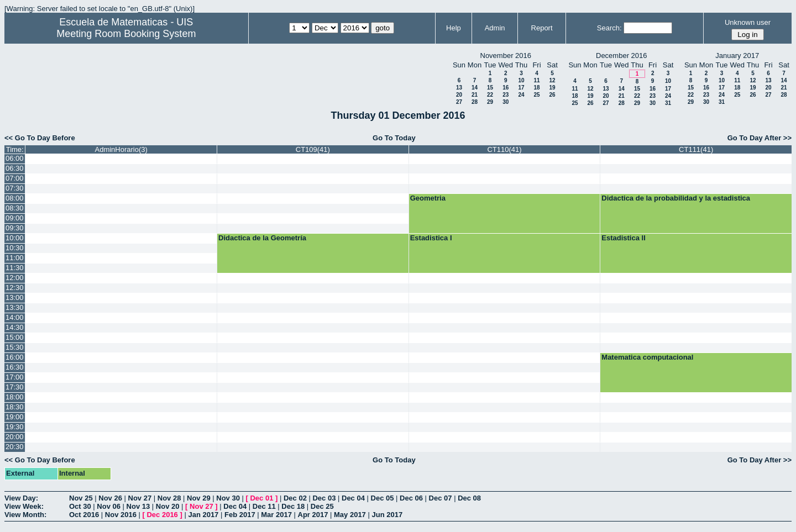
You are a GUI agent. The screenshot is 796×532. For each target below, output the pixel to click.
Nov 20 (168, 506)
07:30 (15, 188)
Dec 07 (441, 498)
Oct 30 (80, 506)
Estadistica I (431, 238)
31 (668, 103)
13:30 (15, 307)
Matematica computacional (647, 357)
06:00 (15, 158)
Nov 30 (228, 498)
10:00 (15, 238)
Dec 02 (295, 498)
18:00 (15, 397)
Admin (495, 28)
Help (454, 28)
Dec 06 (411, 498)
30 (506, 102)
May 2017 (350, 515)
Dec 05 (383, 498)
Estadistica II (623, 238)
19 (552, 88)
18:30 (15, 407)
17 (521, 88)
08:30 (15, 208)
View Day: (21, 498)
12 (552, 80)
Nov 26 (110, 498)
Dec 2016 (162, 515)
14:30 (15, 327)
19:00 (15, 417)
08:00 (15, 198)
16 (506, 88)
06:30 (15, 168)
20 (459, 95)
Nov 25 (81, 498)
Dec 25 (322, 506)
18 (536, 88)
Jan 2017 (203, 515)
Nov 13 (138, 506)
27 (459, 102)
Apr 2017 (313, 515)
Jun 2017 (387, 515)
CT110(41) (504, 149)
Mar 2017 (276, 515)
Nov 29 (199, 498)
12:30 (15, 288)
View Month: (25, 515)
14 (475, 88)
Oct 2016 (84, 515)
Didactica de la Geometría (262, 238)
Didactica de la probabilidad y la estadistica (676, 198)
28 (475, 102)
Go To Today (394, 138)
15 (490, 88)
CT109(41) (313, 149)
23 (506, 95)
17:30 (15, 387)
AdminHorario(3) (121, 149)
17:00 (15, 377)
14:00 (15, 317)
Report (542, 28)
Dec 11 (264, 506)
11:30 (15, 268)
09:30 (15, 228)
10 (521, 80)
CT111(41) (696, 149)
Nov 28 (169, 498)
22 (490, 95)
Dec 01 (261, 498)
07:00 (15, 178)
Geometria (428, 198)
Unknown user (748, 22)
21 (475, 95)
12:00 (15, 278)
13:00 (15, 297)
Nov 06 (109, 506)
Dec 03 (324, 498)
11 (536, 80)
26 (552, 95)
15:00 (15, 337)
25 (536, 95)
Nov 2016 (121, 515)
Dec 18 (293, 506)
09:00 (15, 218)
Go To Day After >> (760, 138)
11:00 (15, 258)
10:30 (15, 248)
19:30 (15, 427)
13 (459, 88)
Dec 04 (353, 498)
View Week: (24, 506)
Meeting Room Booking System (126, 34)
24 (521, 95)
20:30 (15, 447)
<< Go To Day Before (40, 138)
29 (490, 102)
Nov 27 (140, 498)
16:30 (15, 367)
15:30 (15, 347)
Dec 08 (469, 498)
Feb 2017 (240, 515)
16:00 (15, 357)
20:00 (15, 437)
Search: (609, 28)
